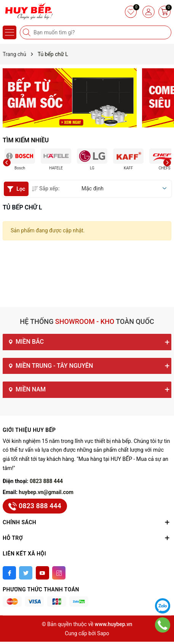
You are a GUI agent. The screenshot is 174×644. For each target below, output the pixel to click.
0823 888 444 (46, 481)
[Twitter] (26, 573)
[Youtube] (42, 573)
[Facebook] (9, 573)
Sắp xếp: (46, 188)
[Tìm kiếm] (27, 32)
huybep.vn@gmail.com (46, 492)
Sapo (103, 633)
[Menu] (10, 32)
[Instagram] (59, 573)
